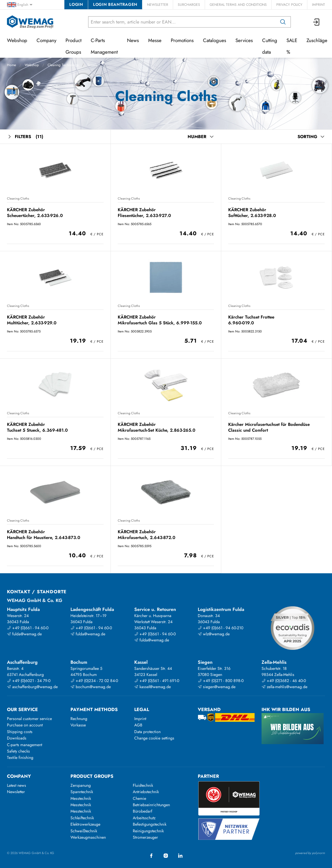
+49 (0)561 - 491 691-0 (157, 681)
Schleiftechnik (82, 818)
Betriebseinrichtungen (151, 805)
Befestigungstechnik (150, 824)
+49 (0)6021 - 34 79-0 (29, 681)
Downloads (17, 738)
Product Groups (74, 46)
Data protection (147, 732)
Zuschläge (317, 40)
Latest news (17, 785)
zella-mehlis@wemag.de (284, 687)
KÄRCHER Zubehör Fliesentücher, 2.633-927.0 (144, 213)
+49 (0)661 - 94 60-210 (221, 628)
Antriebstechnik (146, 792)
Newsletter (158, 5)
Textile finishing (20, 757)
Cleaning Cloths (18, 198)
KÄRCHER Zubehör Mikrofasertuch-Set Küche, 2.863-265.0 (157, 427)
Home (11, 65)
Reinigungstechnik (148, 831)
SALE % (292, 46)
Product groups (92, 776)
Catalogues (215, 40)
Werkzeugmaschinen (88, 837)
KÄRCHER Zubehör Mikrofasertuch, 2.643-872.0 (147, 535)
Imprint (319, 5)
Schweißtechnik (84, 831)
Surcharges (189, 5)
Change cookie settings (154, 738)
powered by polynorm (310, 853)
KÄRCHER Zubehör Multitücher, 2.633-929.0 (32, 320)
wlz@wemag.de (214, 634)
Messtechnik (81, 798)
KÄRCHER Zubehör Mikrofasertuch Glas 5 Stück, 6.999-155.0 (160, 320)
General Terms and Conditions (238, 5)
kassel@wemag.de (153, 687)
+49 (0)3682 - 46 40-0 (284, 681)
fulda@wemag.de (24, 634)
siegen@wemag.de (217, 687)
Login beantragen (115, 4)
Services (244, 40)
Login (76, 4)
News (133, 40)
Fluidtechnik (143, 785)
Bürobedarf (143, 811)
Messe (155, 40)
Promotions (182, 40)
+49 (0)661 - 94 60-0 (28, 628)
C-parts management (25, 745)
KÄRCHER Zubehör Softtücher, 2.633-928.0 (252, 213)
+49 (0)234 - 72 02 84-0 (94, 681)
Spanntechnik (82, 792)
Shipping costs (20, 732)
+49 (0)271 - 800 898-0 (221, 681)
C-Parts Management (104, 46)
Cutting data (270, 46)
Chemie (139, 798)
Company (46, 40)
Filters (25, 137)
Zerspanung (81, 785)
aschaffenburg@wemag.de (32, 687)
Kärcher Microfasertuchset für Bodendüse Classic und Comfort (269, 427)
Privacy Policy (289, 5)
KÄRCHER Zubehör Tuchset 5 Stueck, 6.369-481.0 (37, 427)
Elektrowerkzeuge (85, 824)
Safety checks (18, 751)
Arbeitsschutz (144, 818)
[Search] (283, 22)
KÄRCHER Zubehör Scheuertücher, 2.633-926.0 (35, 213)
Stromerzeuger (145, 837)
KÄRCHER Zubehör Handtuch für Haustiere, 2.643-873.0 (44, 535)
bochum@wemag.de (91, 687)
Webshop (32, 65)
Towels (92, 65)
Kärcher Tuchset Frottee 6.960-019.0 (251, 320)
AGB (138, 725)
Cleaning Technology (63, 65)
